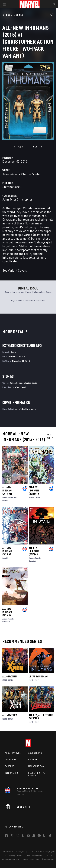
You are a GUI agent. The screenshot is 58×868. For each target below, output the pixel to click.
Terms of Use (7, 851)
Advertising (35, 753)
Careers (10, 766)
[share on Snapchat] (34, 836)
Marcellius (13, 497)
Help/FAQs (11, 760)
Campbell (33, 561)
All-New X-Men (10, 676)
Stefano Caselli (12, 187)
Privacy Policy (22, 851)
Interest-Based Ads (30, 859)
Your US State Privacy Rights (43, 851)
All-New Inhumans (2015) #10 (34, 491)
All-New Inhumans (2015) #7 (7, 612)
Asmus (5, 497)
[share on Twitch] (45, 836)
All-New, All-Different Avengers (41, 717)
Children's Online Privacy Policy (39, 855)
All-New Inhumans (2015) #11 (7, 491)
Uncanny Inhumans (39, 676)
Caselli (5, 500)
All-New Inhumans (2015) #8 (34, 551)
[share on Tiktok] (50, 836)
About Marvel (13, 753)
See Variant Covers (15, 270)
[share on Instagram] (17, 836)
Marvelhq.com (36, 766)
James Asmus (11, 174)
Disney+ (33, 760)
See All (50, 436)
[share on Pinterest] (39, 836)
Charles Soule (30, 174)
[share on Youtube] (28, 836)
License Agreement (11, 859)
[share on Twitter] (12, 836)
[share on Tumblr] (23, 836)
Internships (12, 773)
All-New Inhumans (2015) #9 (7, 551)
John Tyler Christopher (17, 199)
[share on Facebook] (6, 836)
